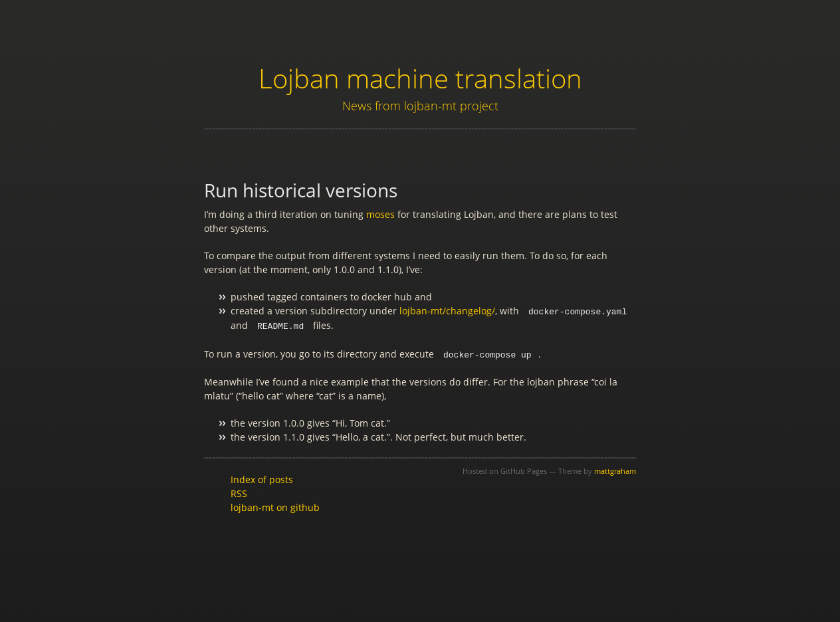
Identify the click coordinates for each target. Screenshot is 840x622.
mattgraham (615, 469)
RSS (239, 491)
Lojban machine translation (420, 78)
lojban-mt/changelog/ (447, 311)
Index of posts (262, 477)
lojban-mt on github (275, 505)
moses (380, 214)
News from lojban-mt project (420, 106)
